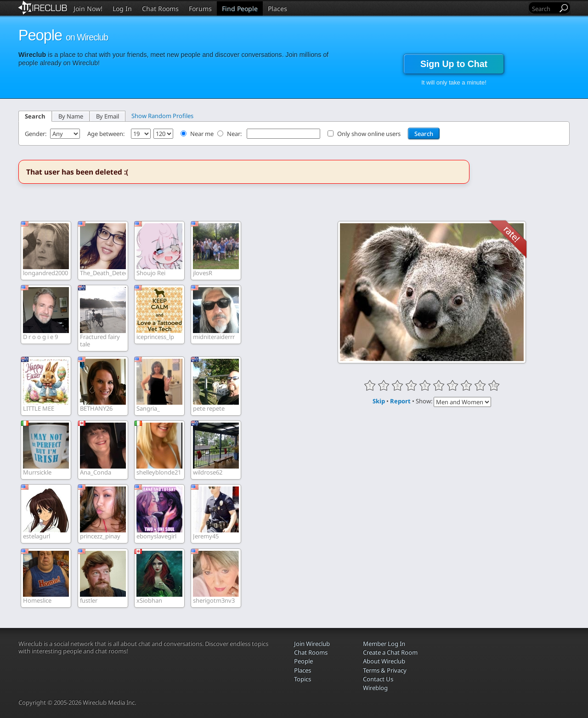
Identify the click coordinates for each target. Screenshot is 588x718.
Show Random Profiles (162, 116)
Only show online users (369, 134)
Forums (200, 8)
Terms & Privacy (385, 670)
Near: (235, 134)
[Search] (544, 8)
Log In (122, 8)
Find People (240, 8)
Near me (202, 134)
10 (494, 385)
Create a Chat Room (390, 652)
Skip (379, 401)
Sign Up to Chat (454, 64)
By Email (107, 116)
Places (277, 8)
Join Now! (88, 8)
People (303, 661)
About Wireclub (384, 661)
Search (35, 116)
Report (400, 401)
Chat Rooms (160, 8)
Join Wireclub (312, 644)
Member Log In (384, 644)
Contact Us (378, 679)
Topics (302, 679)
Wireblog (375, 688)
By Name (71, 116)
